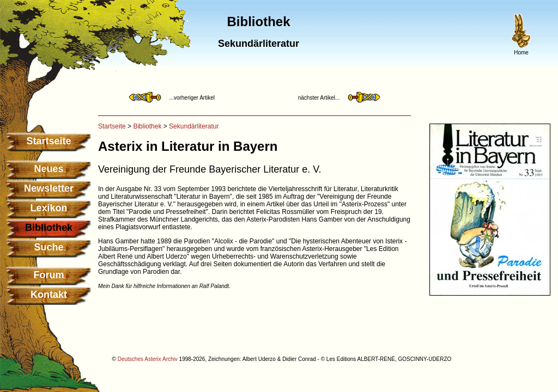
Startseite (48, 141)
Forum (49, 275)
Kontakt (49, 295)
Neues (48, 169)
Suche (48, 247)
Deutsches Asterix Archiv (148, 359)
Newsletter (49, 188)
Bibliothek (147, 126)
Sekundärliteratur (194, 126)
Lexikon (48, 208)
